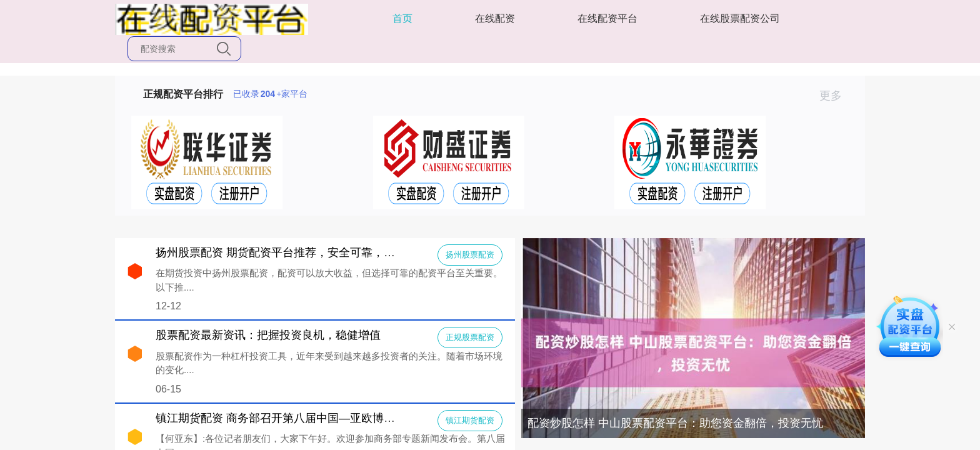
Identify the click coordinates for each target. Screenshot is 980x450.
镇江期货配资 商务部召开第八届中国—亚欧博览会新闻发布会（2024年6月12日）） (365, 418)
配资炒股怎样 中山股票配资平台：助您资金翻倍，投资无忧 (675, 423)
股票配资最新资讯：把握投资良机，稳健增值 (268, 335)
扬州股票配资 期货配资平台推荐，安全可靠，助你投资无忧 (303, 252)
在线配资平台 (607, 18)
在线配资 (495, 18)
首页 (402, 18)
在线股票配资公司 (740, 18)
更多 (836, 96)
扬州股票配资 (470, 255)
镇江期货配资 (470, 420)
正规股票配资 (470, 337)
